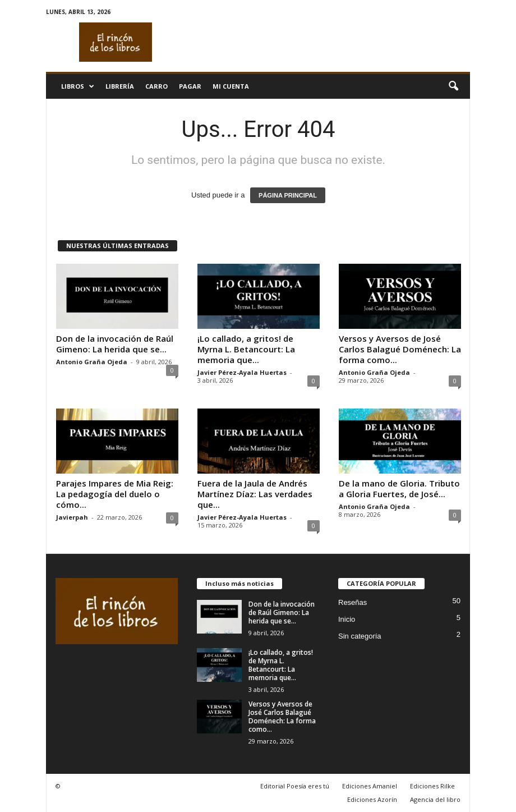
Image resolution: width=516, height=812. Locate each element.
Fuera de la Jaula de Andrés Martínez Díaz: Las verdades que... (255, 494)
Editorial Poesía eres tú (295, 786)
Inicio (347, 619)
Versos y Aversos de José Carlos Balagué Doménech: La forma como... (400, 349)
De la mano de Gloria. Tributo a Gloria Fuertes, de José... (399, 488)
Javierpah (72, 517)
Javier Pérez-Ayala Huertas (242, 372)
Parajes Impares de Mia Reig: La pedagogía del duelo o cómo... (115, 494)
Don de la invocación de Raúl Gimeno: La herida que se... (115, 344)
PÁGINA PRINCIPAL (288, 195)
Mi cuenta (231, 86)
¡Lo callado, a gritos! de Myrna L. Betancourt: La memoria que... (246, 349)
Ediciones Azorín (372, 799)
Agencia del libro (435, 799)
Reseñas (353, 602)
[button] (453, 86)
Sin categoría (360, 636)
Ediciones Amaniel (370, 786)
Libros (78, 86)
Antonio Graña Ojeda (92, 362)
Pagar (190, 86)
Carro (156, 86)
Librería (120, 86)
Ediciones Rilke (432, 786)
